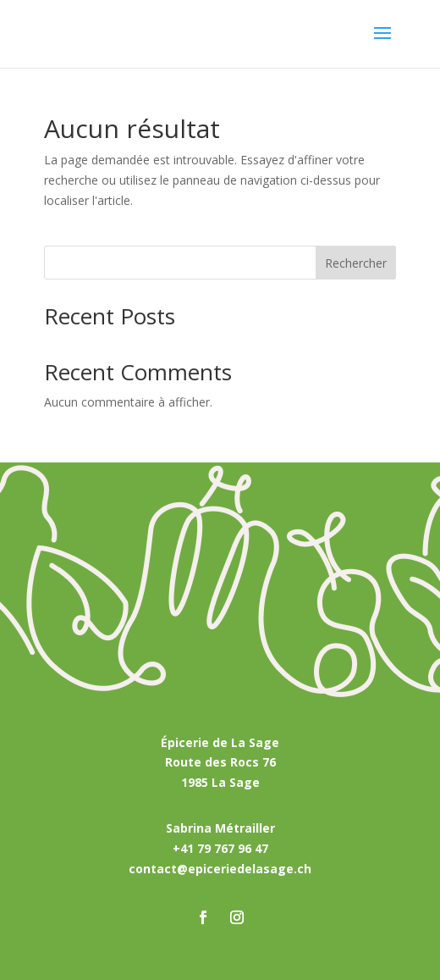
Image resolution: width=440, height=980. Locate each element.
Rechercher (356, 263)
